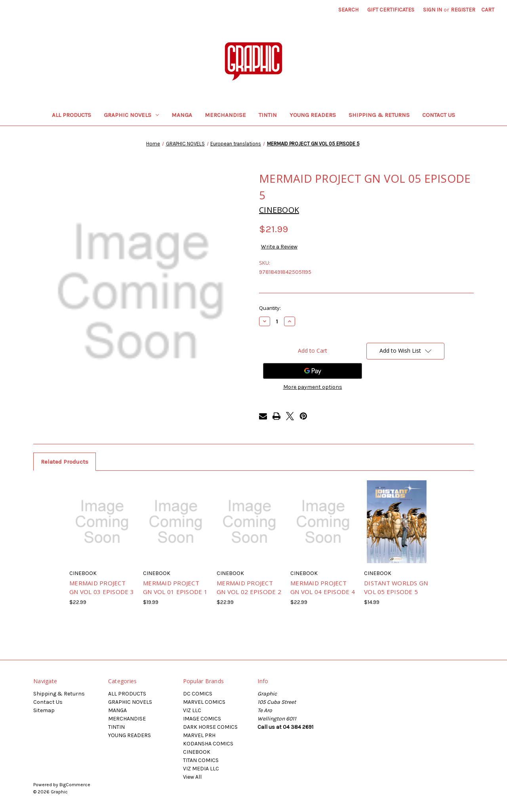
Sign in (433, 10)
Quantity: (270, 308)
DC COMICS (198, 694)
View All (192, 777)
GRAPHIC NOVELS (131, 115)
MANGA (182, 115)
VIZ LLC (192, 710)
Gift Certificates (391, 10)
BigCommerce (75, 785)
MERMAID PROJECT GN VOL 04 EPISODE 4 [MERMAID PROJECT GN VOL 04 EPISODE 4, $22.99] (323, 588)
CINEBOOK (197, 752)
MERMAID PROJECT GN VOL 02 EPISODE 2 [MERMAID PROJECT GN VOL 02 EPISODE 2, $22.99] (249, 588)
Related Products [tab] (65, 462)
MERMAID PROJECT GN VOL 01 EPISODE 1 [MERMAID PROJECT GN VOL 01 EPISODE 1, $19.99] (175, 588)
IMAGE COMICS (202, 719)
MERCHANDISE (225, 115)
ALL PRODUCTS (71, 115)
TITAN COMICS (201, 760)
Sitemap (44, 710)
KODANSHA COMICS (208, 744)
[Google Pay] (313, 371)
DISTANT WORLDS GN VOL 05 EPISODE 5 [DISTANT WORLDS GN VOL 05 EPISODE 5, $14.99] (396, 588)
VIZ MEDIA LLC (201, 769)
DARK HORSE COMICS (210, 727)
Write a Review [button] (279, 247)
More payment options (313, 387)
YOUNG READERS (313, 115)
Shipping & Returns (379, 115)
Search (348, 10)
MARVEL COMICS (204, 702)
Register (463, 10)
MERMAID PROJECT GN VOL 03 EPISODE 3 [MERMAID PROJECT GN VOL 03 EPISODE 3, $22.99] (102, 588)
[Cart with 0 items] (488, 10)
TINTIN (268, 115)
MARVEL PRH (199, 735)
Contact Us (439, 115)
